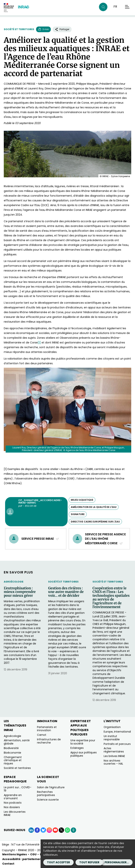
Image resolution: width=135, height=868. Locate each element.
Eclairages (77, 748)
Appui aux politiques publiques (84, 754)
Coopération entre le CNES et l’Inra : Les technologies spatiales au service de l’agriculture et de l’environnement (111, 598)
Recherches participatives (46, 793)
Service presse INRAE (40, 539)
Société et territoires (19, 29)
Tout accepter (58, 862)
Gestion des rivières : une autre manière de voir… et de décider (66, 592)
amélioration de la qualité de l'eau (94, 507)
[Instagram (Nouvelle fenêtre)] (49, 830)
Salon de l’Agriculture (51, 787)
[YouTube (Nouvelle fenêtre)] (55, 830)
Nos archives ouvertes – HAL (113, 762)
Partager (62, 29)
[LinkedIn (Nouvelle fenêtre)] (31, 830)
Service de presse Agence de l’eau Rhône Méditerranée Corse (105, 539)
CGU (33, 854)
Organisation (112, 727)
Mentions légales (15, 854)
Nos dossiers (12, 807)
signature (78, 514)
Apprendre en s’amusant (13, 797)
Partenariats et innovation (47, 729)
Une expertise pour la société (83, 742)
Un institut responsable (112, 738)
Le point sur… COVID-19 (18, 789)
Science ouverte (48, 800)
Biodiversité (11, 748)
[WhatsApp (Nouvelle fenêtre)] (67, 830)
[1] (39, 343)
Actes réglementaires (114, 750)
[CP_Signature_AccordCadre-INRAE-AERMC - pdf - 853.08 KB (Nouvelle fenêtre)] (36, 512)
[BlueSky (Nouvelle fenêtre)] (43, 830)
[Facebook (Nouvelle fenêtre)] (37, 830)
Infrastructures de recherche (49, 741)
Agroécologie (14, 582)
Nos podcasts (13, 803)
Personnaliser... (117, 862)
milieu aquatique (82, 500)
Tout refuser (89, 862)
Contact (8, 864)
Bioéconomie (12, 753)
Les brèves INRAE (114, 756)
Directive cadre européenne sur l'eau (95, 522)
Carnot (42, 735)
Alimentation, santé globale (17, 742)
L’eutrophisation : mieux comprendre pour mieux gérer (20, 592)
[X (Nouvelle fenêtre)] (61, 830)
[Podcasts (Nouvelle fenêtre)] (73, 830)
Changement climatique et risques (13, 760)
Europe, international (117, 732)
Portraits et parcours (117, 744)
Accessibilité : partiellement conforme (30, 859)
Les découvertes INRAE (15, 813)
